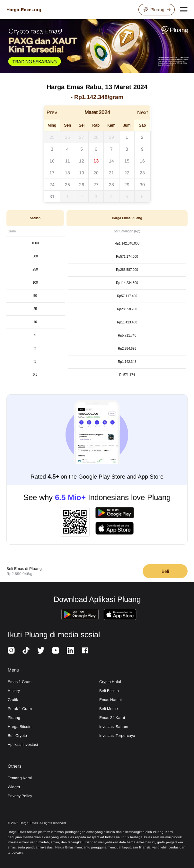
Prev (52, 112)
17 (52, 173)
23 (142, 173)
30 (142, 185)
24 (52, 185)
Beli (165, 571)
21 (111, 173)
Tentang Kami (20, 778)
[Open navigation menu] (184, 10)
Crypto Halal (110, 682)
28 (96, 137)
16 (142, 161)
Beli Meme (109, 709)
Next (142, 112)
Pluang (157, 10)
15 (127, 161)
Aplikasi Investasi (23, 745)
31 (52, 196)
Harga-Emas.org (24, 10)
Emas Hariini (110, 700)
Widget (14, 787)
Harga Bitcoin (20, 727)
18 (67, 173)
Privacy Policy (20, 796)
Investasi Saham (114, 727)
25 (52, 137)
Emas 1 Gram (20, 682)
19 (82, 173)
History (14, 691)
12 (82, 161)
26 (67, 137)
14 (111, 161)
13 (96, 161)
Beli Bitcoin (109, 691)
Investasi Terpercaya (117, 736)
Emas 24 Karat (112, 718)
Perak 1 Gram (20, 709)
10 (52, 161)
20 (96, 173)
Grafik (13, 700)
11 (68, 161)
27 (82, 137)
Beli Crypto (17, 736)
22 (127, 173)
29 (111, 137)
